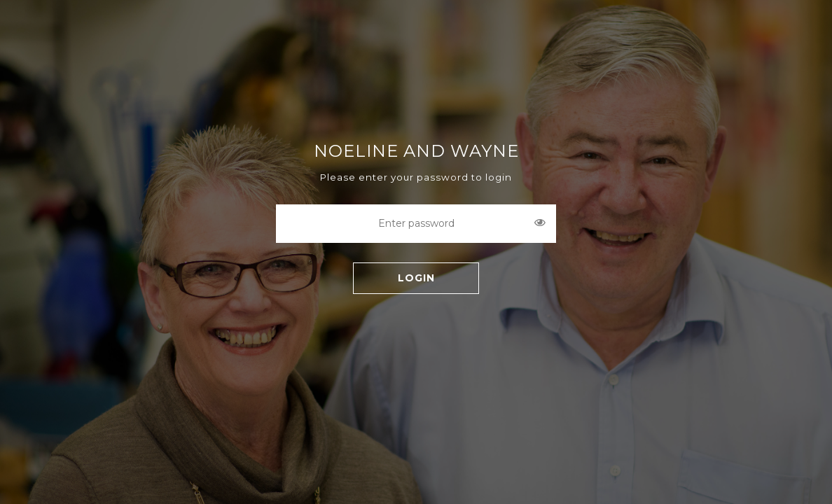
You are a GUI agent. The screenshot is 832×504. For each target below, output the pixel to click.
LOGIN (416, 278)
